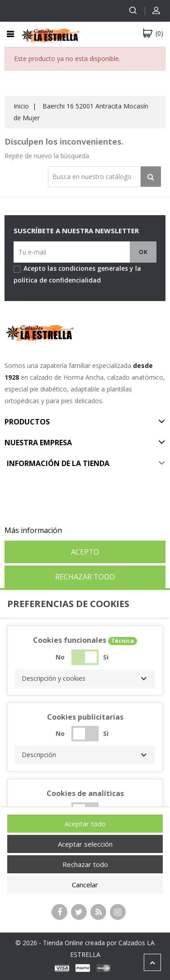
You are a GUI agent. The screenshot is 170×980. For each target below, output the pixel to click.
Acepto (85, 552)
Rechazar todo (85, 577)
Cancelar (85, 885)
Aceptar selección (85, 844)
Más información (33, 530)
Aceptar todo (85, 824)
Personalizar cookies (99, 530)
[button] (85, 678)
